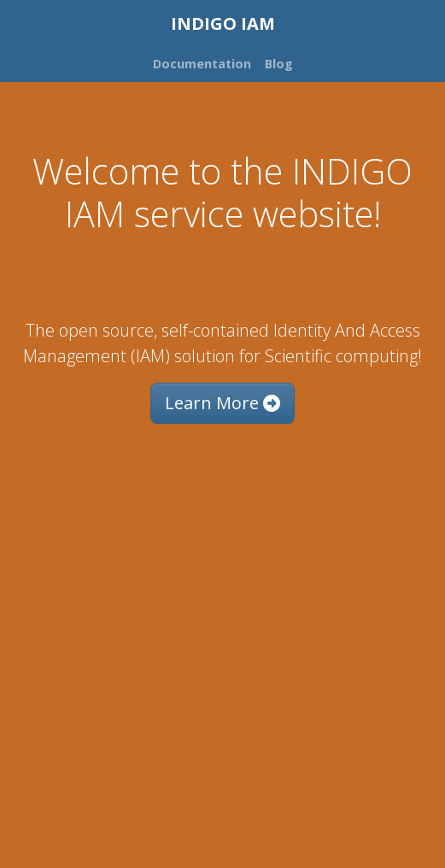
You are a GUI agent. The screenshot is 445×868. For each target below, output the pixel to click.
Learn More (222, 403)
